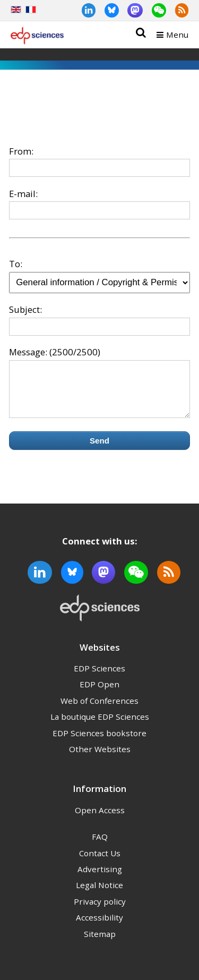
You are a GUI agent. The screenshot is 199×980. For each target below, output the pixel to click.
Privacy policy (100, 911)
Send (99, 450)
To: (16, 264)
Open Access (100, 820)
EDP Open (99, 694)
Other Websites (100, 759)
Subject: (25, 309)
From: (21, 151)
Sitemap (100, 943)
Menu (177, 35)
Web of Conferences (99, 710)
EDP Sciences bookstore (99, 743)
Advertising (100, 879)
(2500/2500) (75, 352)
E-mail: (23, 194)
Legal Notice (99, 894)
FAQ (100, 846)
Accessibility (99, 927)
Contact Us (100, 863)
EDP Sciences (99, 678)
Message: (28, 352)
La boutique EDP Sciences (100, 726)
